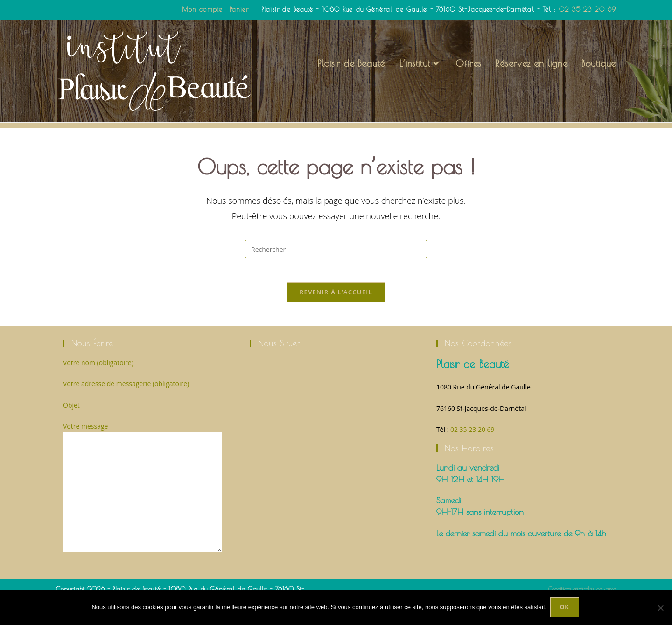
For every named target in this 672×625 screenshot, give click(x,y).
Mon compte (202, 9)
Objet (71, 424)
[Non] (660, 608)
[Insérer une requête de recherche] (336, 264)
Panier (239, 9)
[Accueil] (560, 130)
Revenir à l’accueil (336, 311)
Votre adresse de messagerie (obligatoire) (126, 403)
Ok (566, 608)
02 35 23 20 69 (588, 9)
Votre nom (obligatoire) (98, 382)
